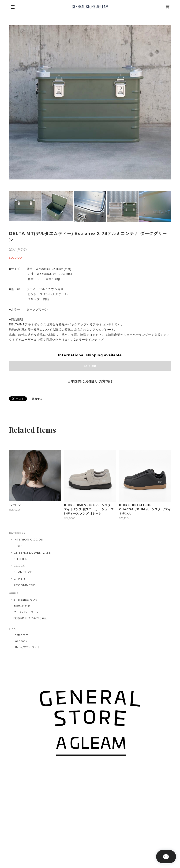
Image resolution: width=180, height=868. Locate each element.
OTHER (19, 579)
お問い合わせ (22, 606)
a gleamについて (26, 600)
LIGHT (18, 546)
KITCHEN (21, 559)
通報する (37, 399)
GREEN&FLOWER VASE (32, 553)
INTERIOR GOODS (28, 539)
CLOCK (19, 565)
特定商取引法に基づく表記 (30, 618)
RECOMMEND (25, 585)
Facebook (21, 641)
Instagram (21, 635)
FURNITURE (23, 572)
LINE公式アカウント (27, 647)
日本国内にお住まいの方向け (90, 381)
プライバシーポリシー (28, 612)
